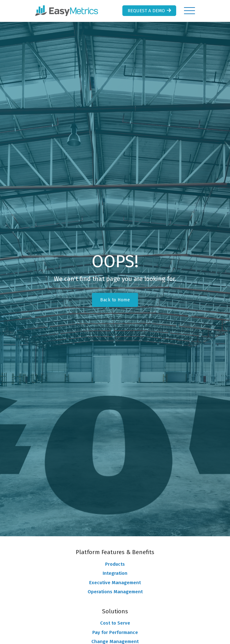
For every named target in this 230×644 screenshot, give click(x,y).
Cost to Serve (115, 623)
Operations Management (115, 592)
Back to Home (115, 300)
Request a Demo (150, 11)
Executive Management (115, 583)
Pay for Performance (115, 632)
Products (115, 564)
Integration (115, 573)
